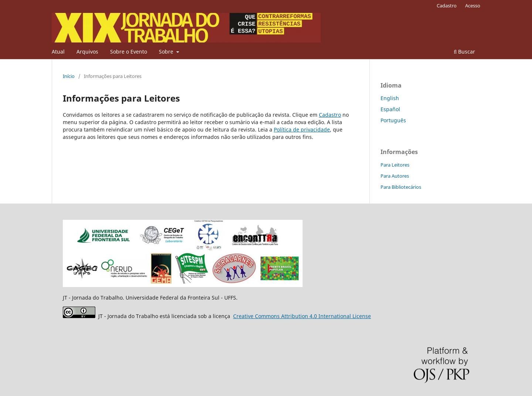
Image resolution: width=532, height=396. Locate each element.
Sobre (167, 52)
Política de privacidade (302, 129)
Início (69, 76)
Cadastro (447, 6)
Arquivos (87, 52)
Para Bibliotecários (401, 187)
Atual (58, 52)
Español (390, 109)
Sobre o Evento (129, 52)
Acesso (473, 6)
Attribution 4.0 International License (302, 316)
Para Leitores (395, 165)
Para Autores (395, 176)
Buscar (464, 52)
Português (393, 120)
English (390, 98)
